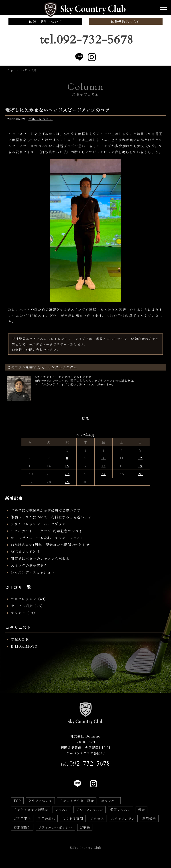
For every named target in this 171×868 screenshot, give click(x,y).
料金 (141, 810)
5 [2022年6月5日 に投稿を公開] (140, 450)
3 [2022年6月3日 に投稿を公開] (104, 450)
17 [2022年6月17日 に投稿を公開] (104, 466)
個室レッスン (121, 810)
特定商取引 (22, 827)
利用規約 (149, 818)
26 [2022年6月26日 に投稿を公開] (140, 474)
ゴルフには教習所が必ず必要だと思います (46, 510)
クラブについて (40, 801)
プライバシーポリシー (55, 827)
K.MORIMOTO (24, 646)
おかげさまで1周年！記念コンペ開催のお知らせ (50, 545)
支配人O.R (20, 639)
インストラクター (63, 367)
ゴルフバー (110, 801)
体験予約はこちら (126, 22)
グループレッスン (90, 810)
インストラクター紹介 (77, 801)
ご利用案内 (22, 818)
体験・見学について (46, 22)
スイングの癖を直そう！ (31, 565)
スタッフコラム (123, 818)
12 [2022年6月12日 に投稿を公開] (140, 458)
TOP (17, 801)
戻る (86, 419)
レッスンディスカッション (33, 572)
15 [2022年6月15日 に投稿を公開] (67, 466)
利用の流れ (47, 818)
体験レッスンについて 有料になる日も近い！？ (51, 517)
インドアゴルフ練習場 (31, 810)
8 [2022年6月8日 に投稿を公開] (67, 458)
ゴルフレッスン (41, 119)
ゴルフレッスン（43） (29, 599)
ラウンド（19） (24, 613)
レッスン (62, 810)
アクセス (97, 818)
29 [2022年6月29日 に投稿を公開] (67, 482)
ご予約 (85, 827)
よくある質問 (73, 818)
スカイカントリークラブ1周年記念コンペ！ (47, 531)
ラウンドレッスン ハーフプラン (38, 524)
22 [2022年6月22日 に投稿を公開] (67, 474)
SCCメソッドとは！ (27, 552)
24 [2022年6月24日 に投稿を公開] (104, 474)
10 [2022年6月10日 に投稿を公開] (103, 458)
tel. (85, 764)
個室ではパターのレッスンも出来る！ (42, 558)
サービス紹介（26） (28, 606)
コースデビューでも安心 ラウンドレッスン (47, 538)
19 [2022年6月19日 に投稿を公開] (140, 466)
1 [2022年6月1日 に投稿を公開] (67, 450)
